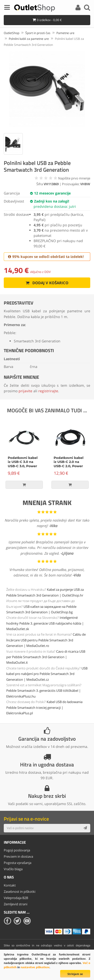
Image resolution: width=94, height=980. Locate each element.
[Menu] (7, 8)
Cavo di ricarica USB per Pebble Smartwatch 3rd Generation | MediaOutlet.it (46, 657)
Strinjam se (75, 974)
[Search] (87, 8)
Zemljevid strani (16, 904)
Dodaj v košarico (47, 283)
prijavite (25, 391)
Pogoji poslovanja (17, 850)
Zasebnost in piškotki (20, 892)
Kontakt (10, 885)
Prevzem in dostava (18, 856)
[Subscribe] (85, 828)
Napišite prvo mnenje (74, 178)
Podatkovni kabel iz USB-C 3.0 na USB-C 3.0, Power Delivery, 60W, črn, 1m (24, 466)
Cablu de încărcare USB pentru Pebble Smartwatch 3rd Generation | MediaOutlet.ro (46, 640)
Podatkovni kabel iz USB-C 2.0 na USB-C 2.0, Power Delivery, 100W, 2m (70, 464)
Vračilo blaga (13, 869)
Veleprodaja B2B (16, 898)
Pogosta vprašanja (18, 863)
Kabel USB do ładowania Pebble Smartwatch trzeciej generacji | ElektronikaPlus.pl (44, 707)
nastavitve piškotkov (35, 967)
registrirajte (48, 391)
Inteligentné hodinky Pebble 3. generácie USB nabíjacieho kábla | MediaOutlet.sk (45, 623)
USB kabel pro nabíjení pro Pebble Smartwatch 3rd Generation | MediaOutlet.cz (47, 674)
